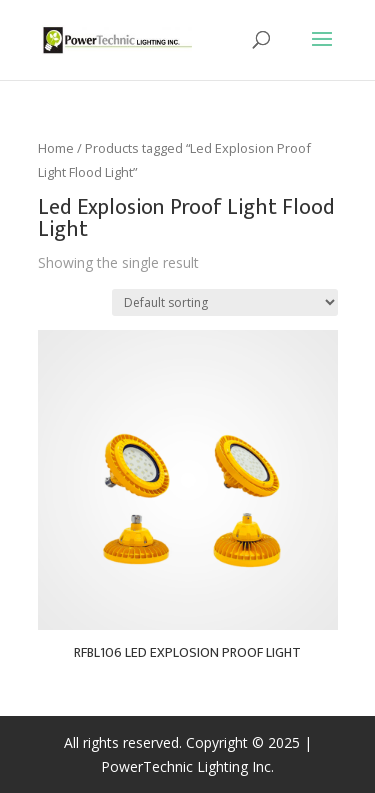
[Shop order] (225, 302)
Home (56, 148)
